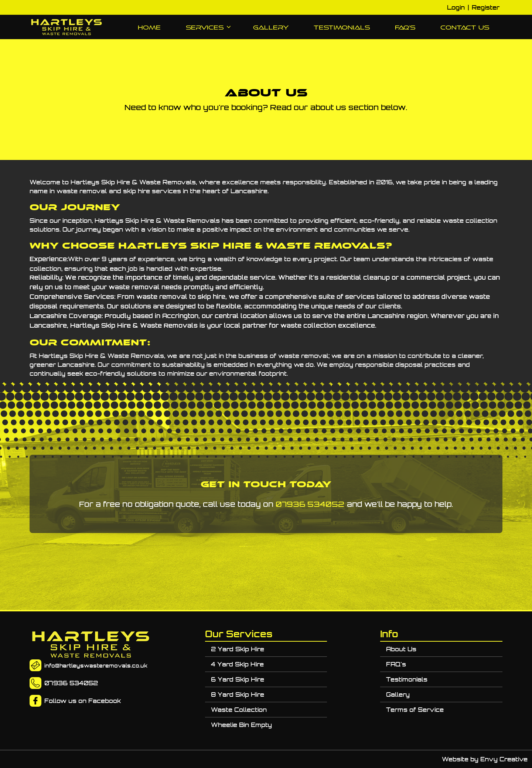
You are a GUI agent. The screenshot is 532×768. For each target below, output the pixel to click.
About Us (401, 649)
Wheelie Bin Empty (241, 725)
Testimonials (342, 28)
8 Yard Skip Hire (238, 694)
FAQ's (405, 28)
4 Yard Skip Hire (237, 664)
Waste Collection (239, 710)
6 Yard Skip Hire (238, 679)
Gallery (271, 28)
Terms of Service (415, 710)
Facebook (105, 701)
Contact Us (465, 28)
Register (486, 7)
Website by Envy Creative (485, 759)
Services (207, 28)
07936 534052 (310, 504)
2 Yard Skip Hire (238, 649)
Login (456, 7)
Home (149, 28)
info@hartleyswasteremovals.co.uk (96, 666)
